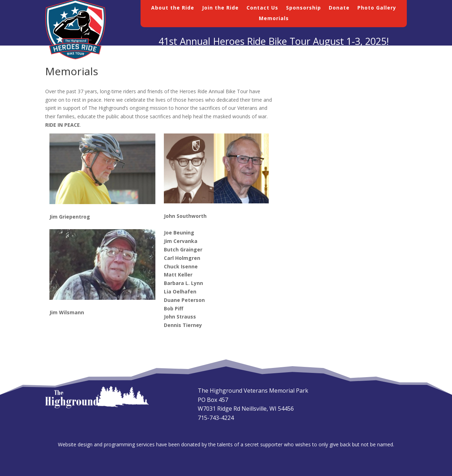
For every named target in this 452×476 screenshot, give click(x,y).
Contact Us (262, 8)
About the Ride (173, 8)
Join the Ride (220, 8)
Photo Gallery (377, 8)
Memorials (274, 19)
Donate (339, 8)
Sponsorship (304, 8)
